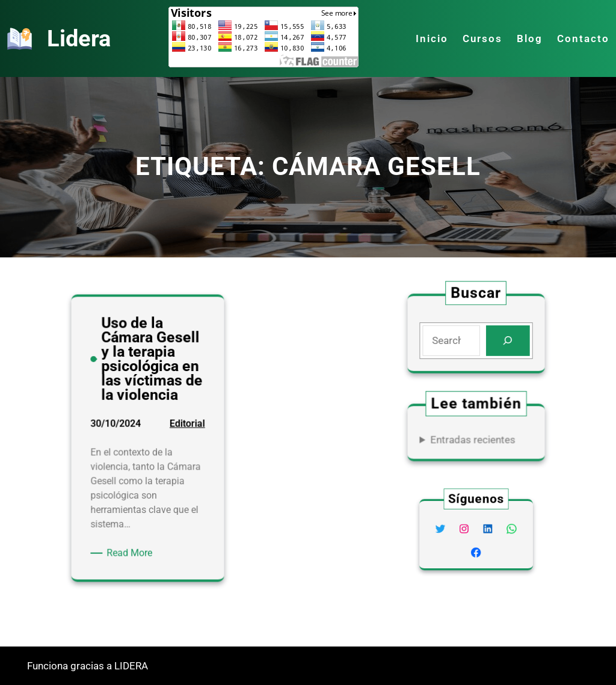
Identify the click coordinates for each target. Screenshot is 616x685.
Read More (133, 550)
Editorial (185, 429)
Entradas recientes (473, 439)
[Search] (507, 341)
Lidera (79, 38)
